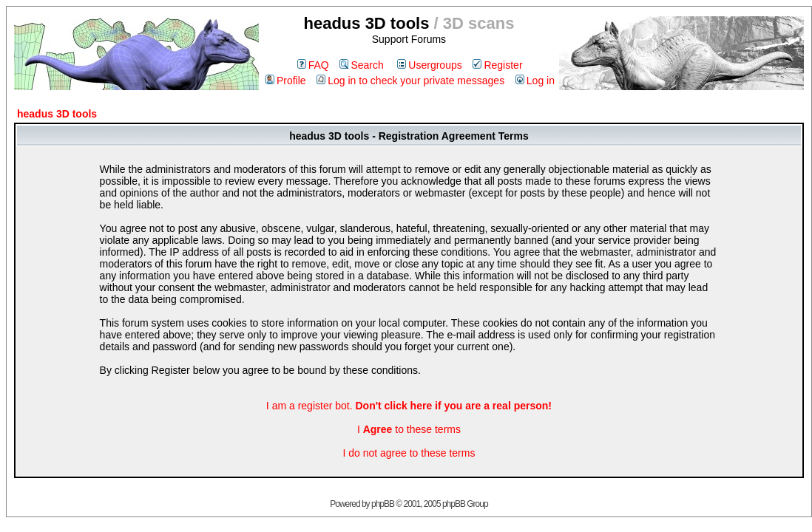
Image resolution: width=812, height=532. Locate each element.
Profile (286, 81)
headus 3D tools (57, 114)
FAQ (313, 65)
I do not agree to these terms (409, 453)
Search (361, 65)
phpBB (383, 504)
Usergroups (429, 65)
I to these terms (409, 429)
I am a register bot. (409, 406)
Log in (535, 81)
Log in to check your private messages (410, 81)
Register (497, 65)
